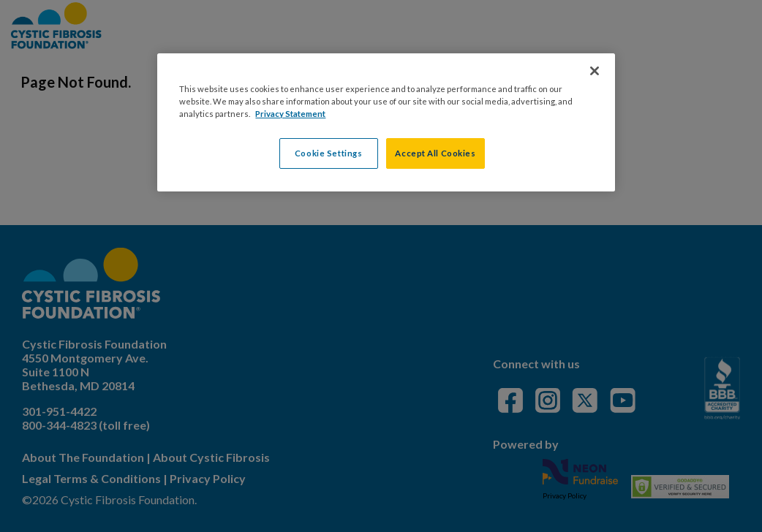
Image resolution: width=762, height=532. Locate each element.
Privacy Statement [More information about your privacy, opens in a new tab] (290, 114)
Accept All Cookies (435, 153)
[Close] (595, 71)
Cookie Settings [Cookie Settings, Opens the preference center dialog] (329, 153)
